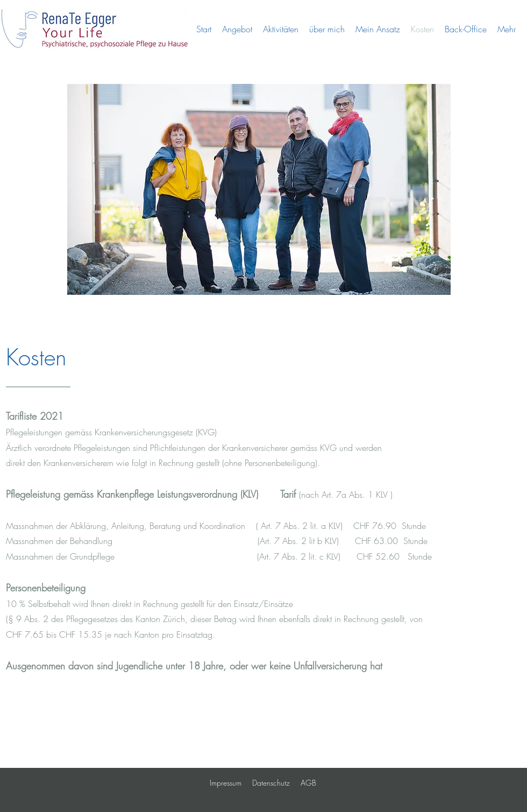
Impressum (226, 783)
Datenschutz (271, 783)
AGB (308, 783)
